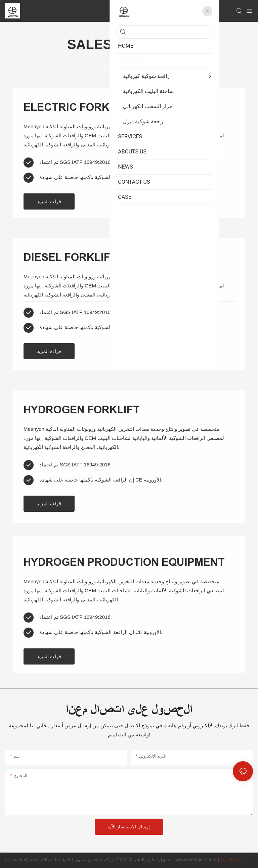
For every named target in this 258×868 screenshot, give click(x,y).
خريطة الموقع (233, 860)
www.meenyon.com (197, 860)
